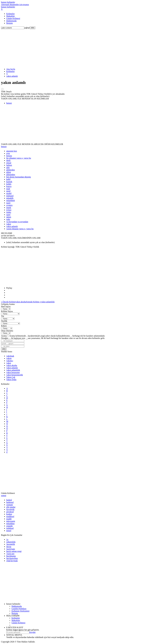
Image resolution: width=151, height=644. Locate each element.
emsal (9, 163)
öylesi (9, 210)
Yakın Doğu (11, 380)
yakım (9, 358)
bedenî (9, 500)
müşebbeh (11, 200)
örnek (9, 208)
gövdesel (10, 512)
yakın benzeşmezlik (15, 375)
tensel (9, 531)
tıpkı (8, 219)
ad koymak (12, 561)
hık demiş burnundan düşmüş (19, 177)
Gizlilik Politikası (19, 609)
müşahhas (10, 524)
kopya (9, 186)
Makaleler (11, 16)
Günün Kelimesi (13, 18)
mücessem (11, 521)
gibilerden (11, 170)
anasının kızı (12, 151)
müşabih (10, 198)
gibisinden (11, 175)
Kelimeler (10, 14)
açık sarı (10, 554)
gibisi (9, 172)
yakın (9, 224)
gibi (8, 167)
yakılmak (10, 356)
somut (4, 496)
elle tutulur (11, 507)
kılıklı (9, 184)
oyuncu (9, 205)
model (9, 193)
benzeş (9, 156)
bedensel (10, 502)
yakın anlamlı (12, 76)
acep (9, 547)
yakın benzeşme (13, 372)
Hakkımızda (11, 21)
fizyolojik (10, 509)
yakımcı (10, 361)
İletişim (9, 23)
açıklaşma (11, 556)
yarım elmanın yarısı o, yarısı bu (20, 229)
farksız (9, 165)
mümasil (10, 196)
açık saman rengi (14, 551)
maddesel (10, 516)
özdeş (9, 212)
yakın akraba (12, 365)
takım (9, 217)
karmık (9, 182)
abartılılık (11, 542)
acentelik (11, 544)
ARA (33, 28)
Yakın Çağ (11, 377)
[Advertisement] (75, 48)
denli (8, 160)
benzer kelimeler (15, 3)
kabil (8, 179)
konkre (9, 514)
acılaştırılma (12, 558)
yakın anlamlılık (13, 370)
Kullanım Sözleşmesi (20, 611)
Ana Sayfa (11, 69)
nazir (8, 203)
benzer (9, 103)
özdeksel (10, 528)
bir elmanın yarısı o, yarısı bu (19, 158)
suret (8, 215)
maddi (9, 519)
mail (8, 189)
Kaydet (32, 632)
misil (8, 191)
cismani (10, 505)
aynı (8, 153)
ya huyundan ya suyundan (17, 222)
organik (9, 526)
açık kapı (11, 549)
